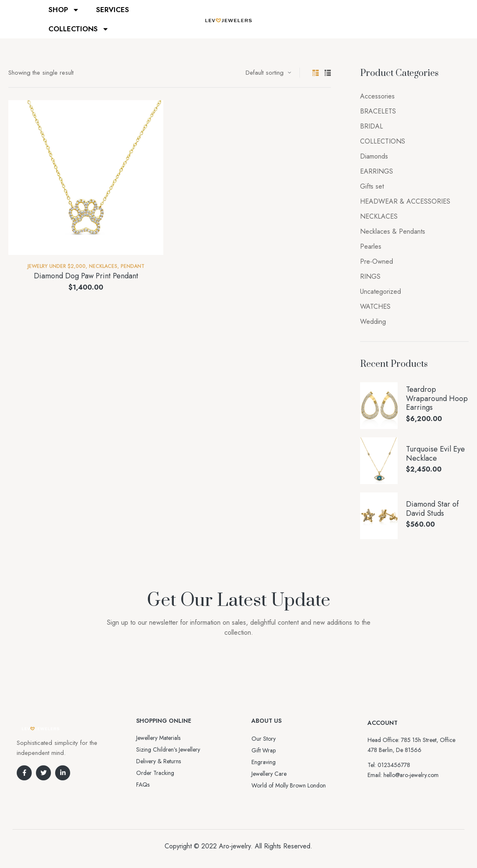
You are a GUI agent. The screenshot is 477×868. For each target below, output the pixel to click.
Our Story (264, 739)
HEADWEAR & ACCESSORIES (405, 201)
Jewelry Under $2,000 (57, 266)
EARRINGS (377, 171)
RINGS (370, 276)
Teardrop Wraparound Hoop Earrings (437, 399)
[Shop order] (268, 73)
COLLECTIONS (79, 29)
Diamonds (374, 156)
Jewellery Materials (158, 738)
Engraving (264, 762)
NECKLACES (103, 266)
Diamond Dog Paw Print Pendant (86, 276)
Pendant (133, 266)
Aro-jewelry (235, 846)
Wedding (373, 322)
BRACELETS (378, 111)
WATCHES (375, 307)
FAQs (143, 785)
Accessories (377, 96)
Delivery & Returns (159, 761)
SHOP (64, 10)
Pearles (371, 246)
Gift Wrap (264, 750)
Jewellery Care (269, 774)
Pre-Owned (377, 261)
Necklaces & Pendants (393, 231)
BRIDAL (372, 126)
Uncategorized (381, 291)
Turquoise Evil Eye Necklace (435, 454)
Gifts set (372, 186)
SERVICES (113, 10)
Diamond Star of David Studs (432, 509)
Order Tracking (155, 773)
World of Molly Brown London (289, 785)
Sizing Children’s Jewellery (168, 749)
